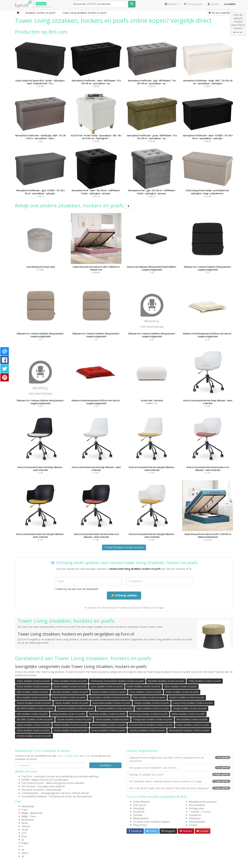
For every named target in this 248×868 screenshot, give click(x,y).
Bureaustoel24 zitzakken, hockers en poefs (189, 730)
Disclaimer (139, 812)
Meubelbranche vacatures (203, 802)
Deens (25, 853)
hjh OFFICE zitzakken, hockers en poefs (35, 708)
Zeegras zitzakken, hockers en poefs (152, 703)
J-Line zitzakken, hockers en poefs (146, 692)
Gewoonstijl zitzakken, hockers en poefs (111, 703)
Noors (25, 823)
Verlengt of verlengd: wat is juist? (180, 775)
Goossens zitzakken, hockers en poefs (75, 708)
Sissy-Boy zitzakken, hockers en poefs (147, 730)
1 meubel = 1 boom (200, 812)
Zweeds (26, 826)
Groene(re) (41, 4)
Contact (193, 825)
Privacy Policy (140, 825)
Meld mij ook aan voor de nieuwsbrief (76, 589)
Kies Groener (29, 786)
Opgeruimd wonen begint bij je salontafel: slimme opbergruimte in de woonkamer (180, 759)
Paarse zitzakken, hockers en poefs (69, 697)
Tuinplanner (195, 815)
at (23, 856)
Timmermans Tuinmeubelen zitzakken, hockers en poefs (117, 681)
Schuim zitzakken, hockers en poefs (112, 719)
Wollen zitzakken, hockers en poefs (188, 714)
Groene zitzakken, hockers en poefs (108, 730)
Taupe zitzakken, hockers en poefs (153, 708)
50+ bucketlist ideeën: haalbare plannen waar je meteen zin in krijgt (180, 781)
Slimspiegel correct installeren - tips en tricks (180, 768)
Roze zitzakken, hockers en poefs (32, 697)
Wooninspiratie (197, 822)
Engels (25, 843)
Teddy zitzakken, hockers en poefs (205, 681)
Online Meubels (141, 802)
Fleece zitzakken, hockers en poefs (70, 681)
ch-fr (24, 833)
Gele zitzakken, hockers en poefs (32, 714)
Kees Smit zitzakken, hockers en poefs (70, 692)
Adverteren (195, 818)
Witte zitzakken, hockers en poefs (32, 692)
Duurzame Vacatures (33, 790)
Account (213, 4)
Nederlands (28, 806)
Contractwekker (30, 793)
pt (23, 840)
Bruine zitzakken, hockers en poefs (33, 686)
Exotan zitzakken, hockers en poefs (70, 686)
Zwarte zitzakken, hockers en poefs (33, 725)
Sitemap (138, 815)
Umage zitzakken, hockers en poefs (190, 708)
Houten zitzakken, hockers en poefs (70, 730)
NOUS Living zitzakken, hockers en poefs (148, 714)
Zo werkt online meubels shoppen (152, 822)
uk (23, 850)
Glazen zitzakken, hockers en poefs (72, 703)
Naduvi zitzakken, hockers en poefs (71, 725)
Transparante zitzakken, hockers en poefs (153, 719)
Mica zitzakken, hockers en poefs (192, 719)
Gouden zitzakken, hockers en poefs (74, 719)
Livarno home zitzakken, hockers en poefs (193, 703)
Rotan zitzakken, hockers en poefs (149, 697)
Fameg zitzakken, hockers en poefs (68, 714)
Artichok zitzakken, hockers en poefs (34, 736)
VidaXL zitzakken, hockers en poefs (33, 681)
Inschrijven (105, 765)
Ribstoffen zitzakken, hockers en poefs (166, 681)
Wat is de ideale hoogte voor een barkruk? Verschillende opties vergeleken (180, 788)
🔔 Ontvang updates (124, 595)
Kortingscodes (197, 808)
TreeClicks (27, 776)
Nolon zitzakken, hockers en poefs (181, 686)
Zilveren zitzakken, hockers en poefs (34, 703)
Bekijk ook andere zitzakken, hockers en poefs (73, 205)
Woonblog (139, 808)
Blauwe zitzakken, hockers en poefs (109, 692)
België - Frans (29, 816)
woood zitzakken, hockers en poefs (108, 725)
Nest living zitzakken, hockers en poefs (107, 714)
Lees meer (238, 32)
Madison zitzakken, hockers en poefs (187, 697)
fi (22, 846)
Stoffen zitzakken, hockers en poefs (144, 686)
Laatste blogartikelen (142, 751)
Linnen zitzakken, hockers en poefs (33, 730)
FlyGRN (25, 780)
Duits (24, 836)
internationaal (54, 790)
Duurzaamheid (197, 805)
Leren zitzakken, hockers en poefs (107, 686)
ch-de (25, 830)
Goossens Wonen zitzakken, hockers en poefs (151, 725)
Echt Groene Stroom (33, 783)
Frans (25, 810)
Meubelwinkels (141, 818)
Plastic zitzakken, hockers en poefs (193, 725)
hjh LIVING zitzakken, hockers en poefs (35, 719)
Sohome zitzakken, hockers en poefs (115, 708)
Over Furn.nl (139, 805)
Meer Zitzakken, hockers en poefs (124, 547)
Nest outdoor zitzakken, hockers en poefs (109, 697)
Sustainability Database (34, 796)
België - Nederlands (32, 813)
